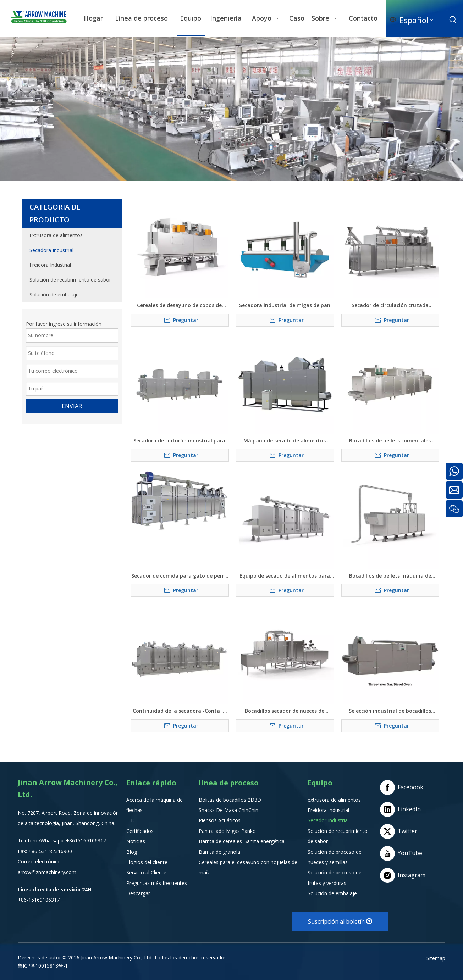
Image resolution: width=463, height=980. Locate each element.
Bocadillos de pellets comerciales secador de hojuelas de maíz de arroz (390, 441)
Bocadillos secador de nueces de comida (285, 711)
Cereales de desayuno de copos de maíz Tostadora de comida (179, 305)
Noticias (136, 841)
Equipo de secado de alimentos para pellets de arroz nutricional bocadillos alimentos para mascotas (285, 576)
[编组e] (231, 109)
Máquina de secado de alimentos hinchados (285, 441)
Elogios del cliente (147, 862)
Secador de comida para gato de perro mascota (179, 576)
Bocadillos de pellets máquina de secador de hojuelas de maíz (390, 576)
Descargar (138, 893)
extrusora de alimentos (334, 800)
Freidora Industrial (328, 810)
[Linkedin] (403, 809)
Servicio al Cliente (146, 872)
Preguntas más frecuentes (157, 883)
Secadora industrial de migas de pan (285, 305)
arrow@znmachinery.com (47, 872)
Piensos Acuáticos (220, 820)
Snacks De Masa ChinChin (228, 810)
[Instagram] (403, 875)
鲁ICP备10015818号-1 (43, 966)
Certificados (140, 831)
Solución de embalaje (332, 893)
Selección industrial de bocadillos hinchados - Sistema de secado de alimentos (390, 711)
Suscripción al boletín (340, 921)
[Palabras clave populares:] (453, 20)
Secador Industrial (328, 820)
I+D (131, 820)
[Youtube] (403, 853)
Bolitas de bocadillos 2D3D (230, 800)
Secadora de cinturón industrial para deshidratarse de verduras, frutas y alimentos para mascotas (179, 441)
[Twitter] (403, 831)
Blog (132, 852)
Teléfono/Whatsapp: (42, 840)
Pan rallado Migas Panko (227, 831)
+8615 (73, 840)
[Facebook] (403, 787)
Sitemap (436, 958)
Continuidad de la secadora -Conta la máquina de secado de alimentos (179, 711)
